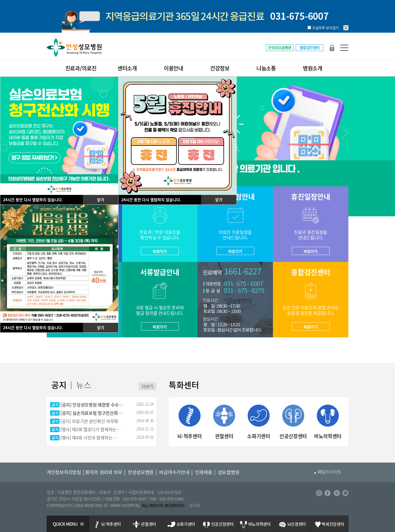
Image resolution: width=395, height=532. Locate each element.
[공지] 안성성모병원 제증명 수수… (92, 405)
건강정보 (220, 68)
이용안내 (173, 68)
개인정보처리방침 (64, 472)
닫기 (101, 200)
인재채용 (204, 472)
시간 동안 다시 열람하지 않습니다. (33, 200)
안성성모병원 (141, 472)
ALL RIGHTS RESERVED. (163, 505)
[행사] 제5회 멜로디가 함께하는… (91, 429)
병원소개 (313, 68)
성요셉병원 (229, 472)
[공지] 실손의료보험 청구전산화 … (92, 413)
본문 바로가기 (0, 0)
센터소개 (127, 68)
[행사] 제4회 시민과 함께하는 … (89, 438)
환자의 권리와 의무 (104, 472)
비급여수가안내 (174, 472)
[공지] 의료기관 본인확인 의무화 (89, 421)
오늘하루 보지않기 (325, 28)
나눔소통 (266, 68)
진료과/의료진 (81, 68)
